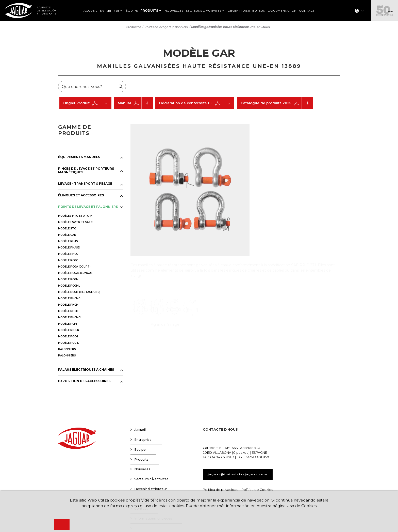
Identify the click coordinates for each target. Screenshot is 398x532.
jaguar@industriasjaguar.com (242, 475)
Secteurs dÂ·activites (151, 480)
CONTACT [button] (307, 11)
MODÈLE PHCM (68, 306)
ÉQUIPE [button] (132, 11)
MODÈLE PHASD (69, 249)
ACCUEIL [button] (90, 11)
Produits (141, 460)
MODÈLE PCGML (69, 287)
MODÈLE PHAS (68, 242)
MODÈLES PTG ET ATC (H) (76, 217)
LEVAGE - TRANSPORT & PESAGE (85, 185)
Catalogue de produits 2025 (277, 104)
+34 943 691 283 (222, 458)
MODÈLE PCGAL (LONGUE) (76, 274)
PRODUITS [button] (149, 11)
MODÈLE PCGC (68, 261)
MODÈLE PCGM (68, 280)
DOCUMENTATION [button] (282, 11)
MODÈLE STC (67, 230)
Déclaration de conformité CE (197, 104)
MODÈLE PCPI (68, 325)
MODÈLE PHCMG (69, 299)
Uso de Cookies (305, 506)
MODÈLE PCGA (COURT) (74, 268)
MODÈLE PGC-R (69, 331)
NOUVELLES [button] (174, 11)
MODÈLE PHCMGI (70, 318)
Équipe (140, 451)
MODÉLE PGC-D (69, 344)
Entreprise (143, 441)
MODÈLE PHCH (68, 312)
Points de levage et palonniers (166, 28)
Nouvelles (142, 470)
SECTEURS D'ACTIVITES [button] (204, 11)
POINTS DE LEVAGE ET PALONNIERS (88, 208)
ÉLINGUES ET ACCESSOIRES (81, 197)
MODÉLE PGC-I (68, 338)
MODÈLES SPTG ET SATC (75, 223)
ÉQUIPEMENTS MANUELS (79, 158)
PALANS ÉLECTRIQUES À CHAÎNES (86, 371)
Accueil (140, 431)
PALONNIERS (67, 350)
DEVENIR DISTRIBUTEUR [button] (246, 11)
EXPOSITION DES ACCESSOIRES (84, 382)
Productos (133, 28)
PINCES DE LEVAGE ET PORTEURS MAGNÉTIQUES (86, 171)
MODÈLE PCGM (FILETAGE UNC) (79, 293)
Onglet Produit (87, 104)
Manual (135, 104)
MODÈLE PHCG (68, 255)
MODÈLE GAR (67, 236)
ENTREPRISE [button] (110, 11)
